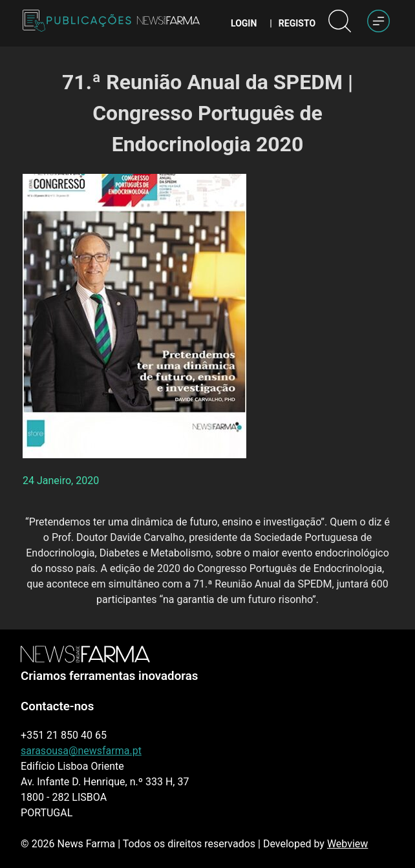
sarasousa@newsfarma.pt (81, 751)
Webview (347, 844)
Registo (297, 23)
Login (244, 23)
